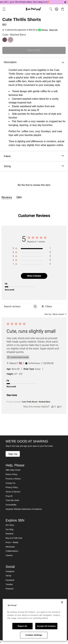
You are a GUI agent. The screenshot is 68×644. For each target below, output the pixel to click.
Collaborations (12, 551)
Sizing (34, 166)
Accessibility (11, 505)
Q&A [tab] (19, 197)
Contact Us (10, 483)
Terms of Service (13, 492)
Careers (9, 555)
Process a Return (13, 479)
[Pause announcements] (65, 2)
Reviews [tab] (7, 197)
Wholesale (10, 547)
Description (34, 62)
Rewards (10, 534)
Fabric (34, 156)
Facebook (10, 580)
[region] (32, 249)
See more (12, 395)
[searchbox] (17, 306)
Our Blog (10, 529)
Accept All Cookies (46, 626)
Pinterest (10, 589)
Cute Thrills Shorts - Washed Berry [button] (36, 402)
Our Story (10, 525)
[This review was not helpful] (58, 407)
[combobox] (55, 314)
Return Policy (11, 474)
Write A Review (34, 276)
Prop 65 (9, 496)
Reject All (22, 626)
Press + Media (12, 542)
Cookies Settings (34, 635)
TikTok (8, 576)
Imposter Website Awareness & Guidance (24, 509)
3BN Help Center (13, 470)
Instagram (10, 571)
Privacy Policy (12, 487)
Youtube (9, 584)
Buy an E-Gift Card (14, 538)
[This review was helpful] (53, 407)
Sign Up (13, 454)
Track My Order (12, 500)
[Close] (62, 602)
